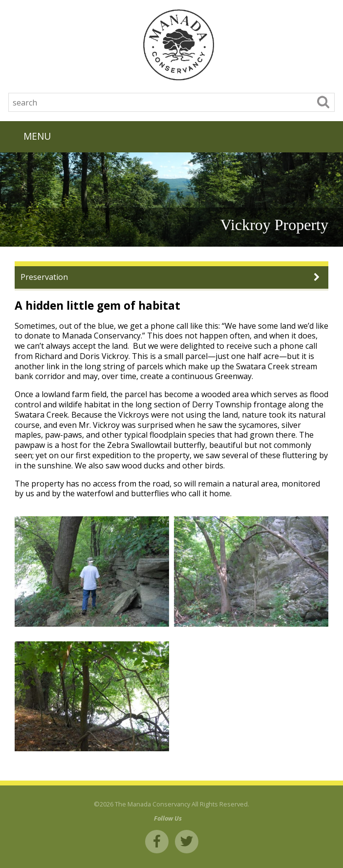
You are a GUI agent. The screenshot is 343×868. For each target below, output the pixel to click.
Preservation (44, 277)
